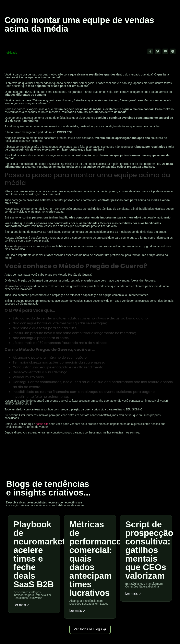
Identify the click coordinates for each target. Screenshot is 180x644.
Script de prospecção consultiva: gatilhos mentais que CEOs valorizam (149, 550)
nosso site (42, 424)
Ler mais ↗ (21, 605)
